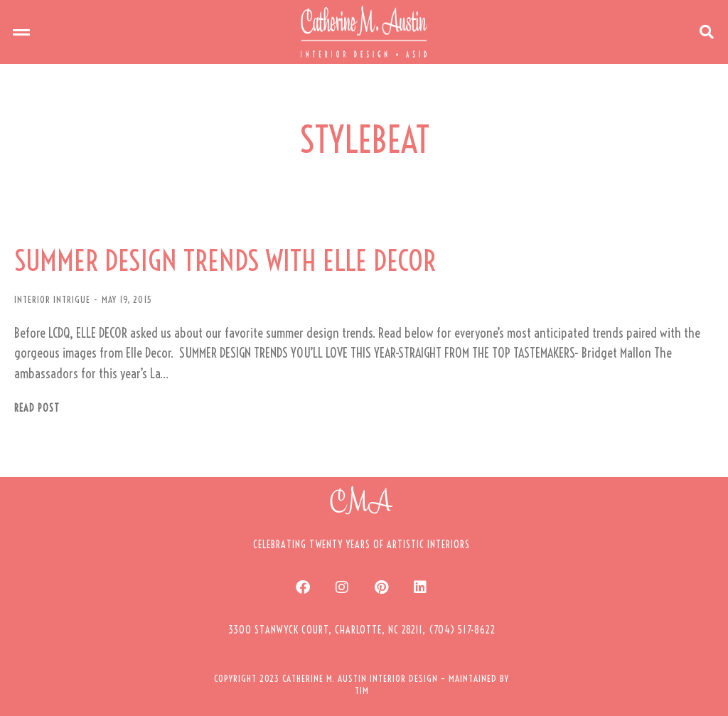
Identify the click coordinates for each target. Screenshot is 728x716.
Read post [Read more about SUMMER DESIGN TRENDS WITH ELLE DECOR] (37, 408)
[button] (21, 32)
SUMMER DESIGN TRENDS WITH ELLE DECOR (225, 261)
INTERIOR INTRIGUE (52, 299)
